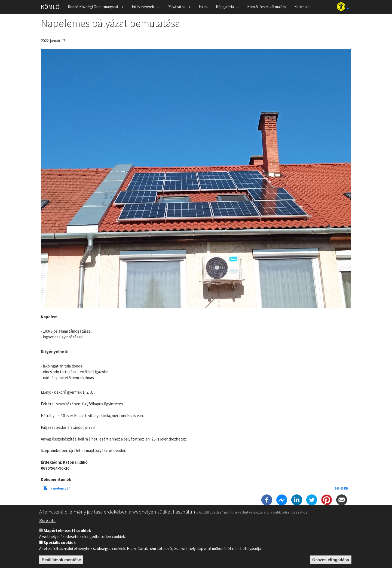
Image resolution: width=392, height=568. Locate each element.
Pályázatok (178, 8)
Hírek (203, 7)
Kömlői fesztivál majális (267, 7)
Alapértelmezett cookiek (67, 533)
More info (47, 523)
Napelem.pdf (60, 488)
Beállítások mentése (61, 562)
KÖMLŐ (50, 7)
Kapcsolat (303, 7)
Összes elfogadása (331, 562)
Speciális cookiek (60, 545)
